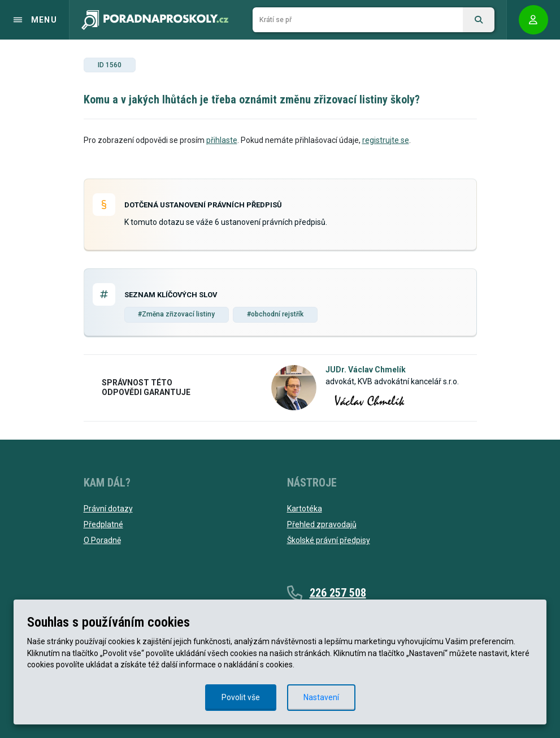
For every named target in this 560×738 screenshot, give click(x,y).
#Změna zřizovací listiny (176, 314)
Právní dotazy (108, 509)
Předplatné (103, 524)
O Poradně (102, 540)
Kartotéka (305, 509)
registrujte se (386, 140)
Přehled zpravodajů (322, 524)
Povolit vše (241, 697)
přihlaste (222, 140)
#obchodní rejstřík (275, 314)
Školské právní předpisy (329, 540)
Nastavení (321, 697)
